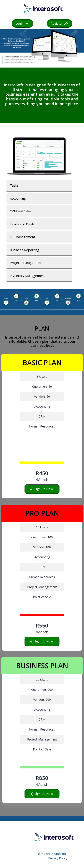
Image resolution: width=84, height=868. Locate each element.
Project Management (26, 263)
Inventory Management (27, 276)
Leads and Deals (22, 224)
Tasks (14, 185)
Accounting (18, 198)
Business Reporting (24, 250)
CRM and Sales (21, 211)
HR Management (22, 237)
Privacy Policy (58, 858)
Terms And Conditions (52, 854)
